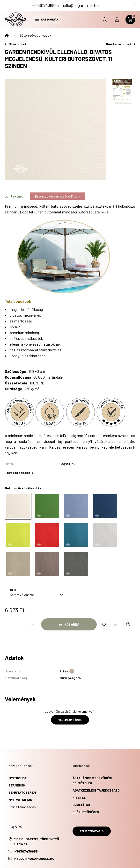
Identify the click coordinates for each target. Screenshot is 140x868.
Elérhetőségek (86, 812)
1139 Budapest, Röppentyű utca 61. (37, 841)
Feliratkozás (92, 831)
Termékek (17, 785)
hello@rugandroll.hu (80, 5)
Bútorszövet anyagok (36, 35)
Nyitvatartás (20, 800)
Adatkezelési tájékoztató (96, 790)
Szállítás (81, 805)
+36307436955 (45, 5)
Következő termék (121, 44)
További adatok (19, 473)
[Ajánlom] (116, 624)
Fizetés (79, 797)
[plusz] (32, 624)
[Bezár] (134, 6)
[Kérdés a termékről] (128, 624)
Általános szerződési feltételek (92, 780)
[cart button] (130, 20)
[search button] (105, 20)
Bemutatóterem (22, 792)
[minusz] (14, 624)
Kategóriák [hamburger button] (47, 19)
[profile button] (117, 20)
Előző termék (16, 44)
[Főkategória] (7, 35)
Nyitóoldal (18, 778)
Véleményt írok (70, 720)
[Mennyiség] (23, 624)
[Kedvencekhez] (104, 624)
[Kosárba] (69, 624)
